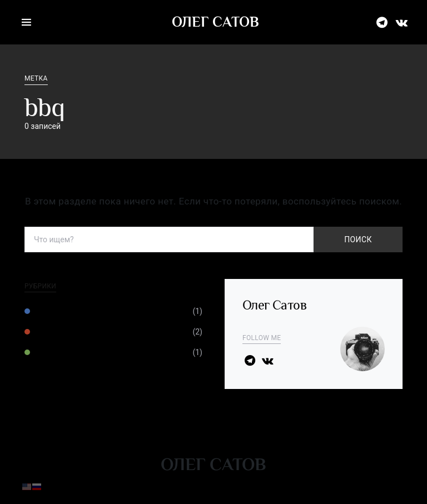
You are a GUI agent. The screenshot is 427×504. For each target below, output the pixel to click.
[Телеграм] (382, 22)
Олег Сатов (215, 22)
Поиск (358, 239)
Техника (49, 311)
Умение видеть (64, 332)
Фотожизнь (56, 352)
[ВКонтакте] (402, 22)
